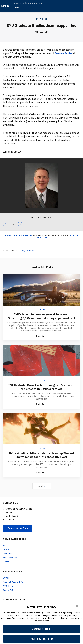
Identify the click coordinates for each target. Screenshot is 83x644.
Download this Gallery (19, 236)
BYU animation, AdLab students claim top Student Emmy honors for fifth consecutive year (41, 459)
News (16, 7)
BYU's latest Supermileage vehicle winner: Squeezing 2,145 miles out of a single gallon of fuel (41, 318)
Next (41, 489)
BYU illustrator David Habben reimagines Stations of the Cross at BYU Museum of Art (41, 390)
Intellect (42, 19)
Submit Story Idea (18, 531)
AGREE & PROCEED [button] (42, 639)
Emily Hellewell (28, 251)
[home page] (5, 6)
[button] (77, 606)
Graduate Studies (64, 53)
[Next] (20, 224)
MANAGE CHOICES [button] (42, 629)
